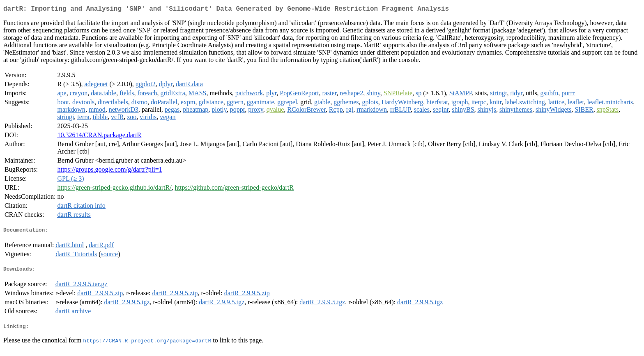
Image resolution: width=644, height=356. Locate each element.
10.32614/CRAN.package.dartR (99, 137)
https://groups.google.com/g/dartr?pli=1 (109, 171)
